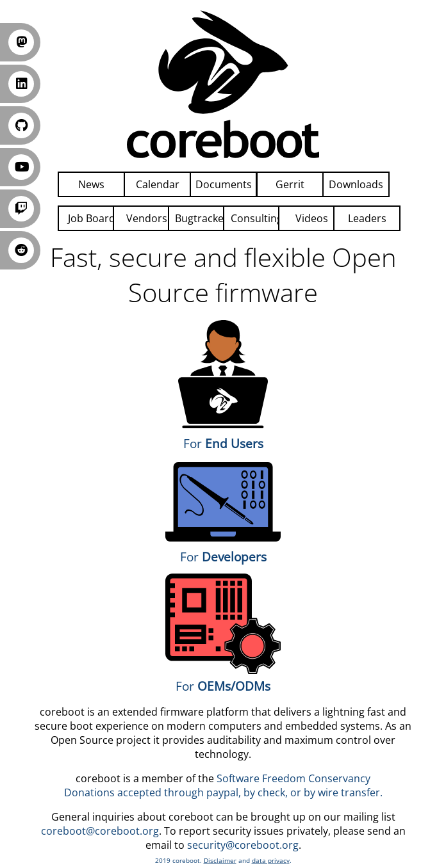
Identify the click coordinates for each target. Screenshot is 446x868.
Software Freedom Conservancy (293, 778)
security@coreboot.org (243, 845)
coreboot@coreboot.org (100, 831)
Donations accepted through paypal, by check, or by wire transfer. (223, 792)
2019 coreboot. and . (223, 860)
